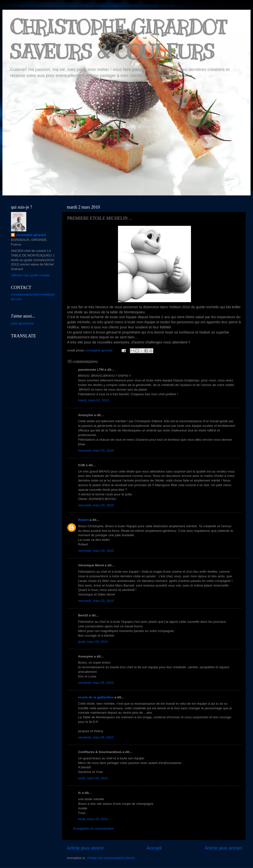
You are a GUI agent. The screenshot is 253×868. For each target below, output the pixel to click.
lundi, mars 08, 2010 (93, 778)
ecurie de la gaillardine (96, 697)
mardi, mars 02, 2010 (94, 400)
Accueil (154, 848)
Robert (83, 520)
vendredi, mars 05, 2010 (96, 683)
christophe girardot (31, 235)
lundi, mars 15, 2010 (93, 819)
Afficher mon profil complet (30, 275)
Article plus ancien (223, 848)
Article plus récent (85, 848)
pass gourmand (22, 323)
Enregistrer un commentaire (94, 829)
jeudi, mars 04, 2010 (93, 642)
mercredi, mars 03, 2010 (96, 451)
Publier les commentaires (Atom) (111, 858)
